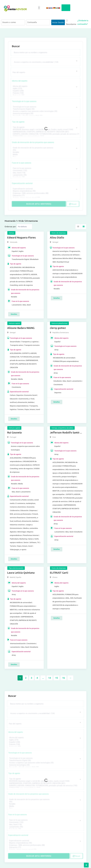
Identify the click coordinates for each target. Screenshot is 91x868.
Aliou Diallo (57, 237)
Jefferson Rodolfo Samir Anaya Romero (65, 433)
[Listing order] (24, 227)
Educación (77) (45, 196)
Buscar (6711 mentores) (39, 204)
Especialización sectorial (22, 183)
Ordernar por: (10, 226)
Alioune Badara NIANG (21, 328)
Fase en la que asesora (22, 163)
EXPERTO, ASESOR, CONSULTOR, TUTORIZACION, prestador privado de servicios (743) (45, 134)
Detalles (14, 314)
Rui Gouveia (14, 432)
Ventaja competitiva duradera (62, 428)
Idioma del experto (20, 81)
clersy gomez (58, 328)
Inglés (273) (45, 89)
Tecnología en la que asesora (24, 101)
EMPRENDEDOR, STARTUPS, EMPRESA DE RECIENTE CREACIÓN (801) (45, 132)
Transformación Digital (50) (45, 109)
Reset (73, 204)
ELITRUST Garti (59, 573)
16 (64, 678)
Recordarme (71, 23)
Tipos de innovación (16, 568)
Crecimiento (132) (45, 171)
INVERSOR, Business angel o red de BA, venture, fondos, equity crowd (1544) (45, 130)
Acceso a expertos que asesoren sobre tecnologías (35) (45, 111)
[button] (39, 8)
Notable (45, 152)
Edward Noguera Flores (21, 237)
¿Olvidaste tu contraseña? (83, 22)
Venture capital (14, 323)
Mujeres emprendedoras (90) (45, 191)
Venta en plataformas (59, 323)
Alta (45, 150)
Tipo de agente (18, 122)
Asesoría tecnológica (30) (45, 114)
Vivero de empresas (59, 233)
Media (45, 155)
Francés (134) (45, 93)
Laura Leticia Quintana (21, 573)
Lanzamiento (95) (45, 175)
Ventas (11, 233)
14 (50, 678)
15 (57, 678)
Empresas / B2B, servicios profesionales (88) (45, 193)
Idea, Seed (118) (45, 173)
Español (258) (45, 91)
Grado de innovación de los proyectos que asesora (33, 142)
